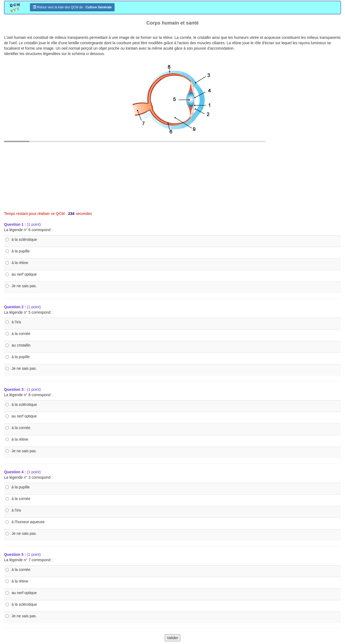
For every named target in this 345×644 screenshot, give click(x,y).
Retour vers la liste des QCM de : (72, 7)
